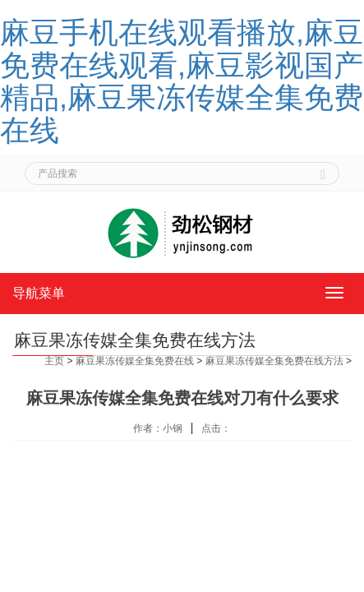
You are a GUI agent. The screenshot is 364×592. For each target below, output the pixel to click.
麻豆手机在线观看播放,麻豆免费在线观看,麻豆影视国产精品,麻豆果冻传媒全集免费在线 (182, 81)
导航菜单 (39, 293)
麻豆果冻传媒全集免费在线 (135, 361)
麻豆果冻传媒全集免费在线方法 (274, 361)
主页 (54, 361)
